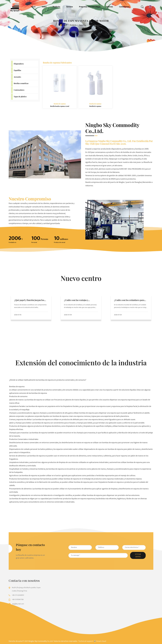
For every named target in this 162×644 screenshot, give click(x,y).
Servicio (70, 7)
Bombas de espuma (17, 387)
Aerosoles (17, 77)
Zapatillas (83, 25)
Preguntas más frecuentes (90, 7)
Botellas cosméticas (21, 83)
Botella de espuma (95, 106)
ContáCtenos (124, 7)
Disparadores (19, 64)
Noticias (110, 7)
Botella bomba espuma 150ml (60, 106)
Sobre (44, 7)
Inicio (33, 7)
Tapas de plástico (20, 97)
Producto (56, 7)
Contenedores (19, 90)
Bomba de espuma (60, 104)
